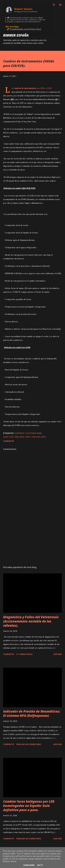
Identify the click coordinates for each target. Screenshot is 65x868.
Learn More (29, 865)
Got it (40, 865)
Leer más (58, 654)
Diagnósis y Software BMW (28, 433)
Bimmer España (16, 35)
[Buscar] (54, 5)
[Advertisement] (32, 539)
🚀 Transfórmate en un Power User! (24, 29)
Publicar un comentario (29, 744)
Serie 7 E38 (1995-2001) (36, 437)
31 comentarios (24, 654)
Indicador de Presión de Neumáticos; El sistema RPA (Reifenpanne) (32, 713)
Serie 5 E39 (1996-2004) (14, 437)
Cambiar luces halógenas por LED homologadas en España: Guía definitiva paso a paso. (29, 806)
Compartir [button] (9, 441)
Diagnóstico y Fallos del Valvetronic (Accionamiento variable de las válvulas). (31, 621)
